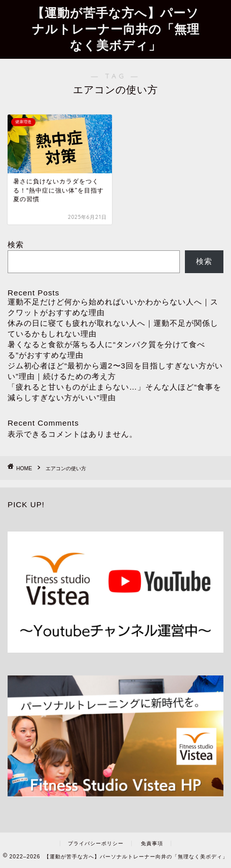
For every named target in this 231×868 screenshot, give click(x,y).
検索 (16, 244)
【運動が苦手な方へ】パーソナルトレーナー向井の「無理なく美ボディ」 (116, 29)
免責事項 (152, 843)
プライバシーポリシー (96, 843)
